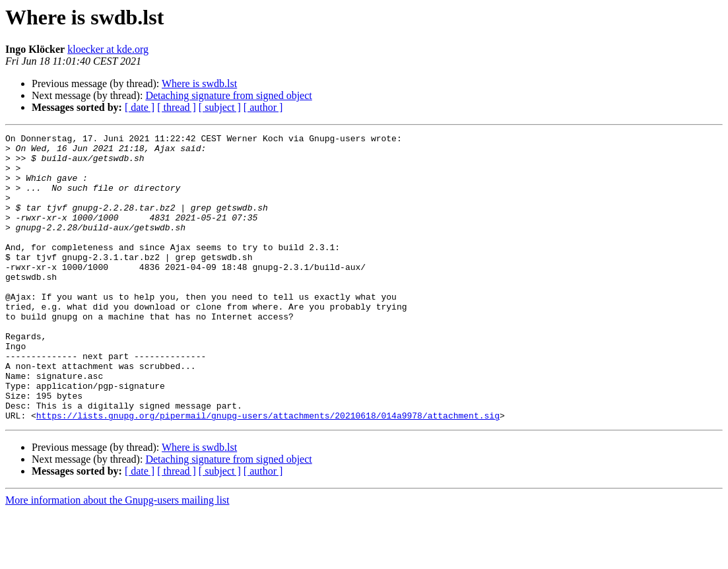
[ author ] (263, 107)
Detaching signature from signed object (228, 95)
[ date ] (140, 107)
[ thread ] (177, 107)
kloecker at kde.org (108, 49)
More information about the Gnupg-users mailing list (117, 557)
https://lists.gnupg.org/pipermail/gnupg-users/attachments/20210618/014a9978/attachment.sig (268, 473)
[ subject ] (220, 107)
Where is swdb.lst (199, 84)
